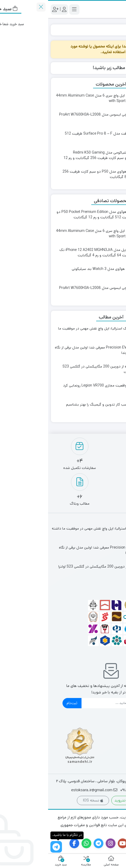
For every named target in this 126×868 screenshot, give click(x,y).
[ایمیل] (68, 703)
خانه (117, 30)
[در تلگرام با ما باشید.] (8, 847)
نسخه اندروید (80, 800)
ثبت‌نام (24, 703)
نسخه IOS (45, 800)
